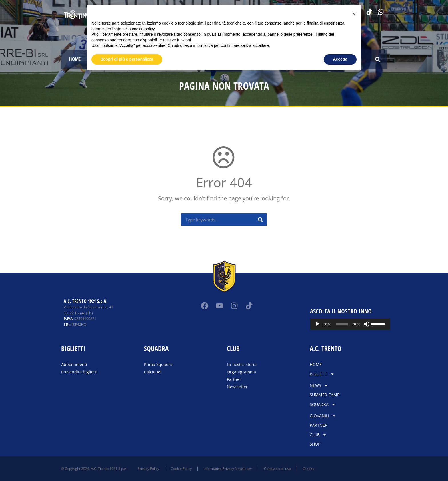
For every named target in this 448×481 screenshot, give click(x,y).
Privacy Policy (148, 469)
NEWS (319, 385)
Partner (234, 379)
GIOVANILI (323, 416)
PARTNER (319, 425)
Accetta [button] (340, 59)
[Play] (317, 324)
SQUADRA (323, 404)
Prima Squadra (158, 364)
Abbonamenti (74, 364)
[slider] (342, 324)
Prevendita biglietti (79, 372)
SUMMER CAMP (325, 395)
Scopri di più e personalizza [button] (127, 59)
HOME (75, 59)
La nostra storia (242, 364)
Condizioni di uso (277, 469)
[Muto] (367, 324)
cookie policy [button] (143, 29)
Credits (308, 469)
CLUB (318, 435)
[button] (378, 59)
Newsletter (237, 387)
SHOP (315, 444)
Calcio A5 (153, 372)
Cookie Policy (181, 469)
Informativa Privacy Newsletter (228, 469)
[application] (350, 324)
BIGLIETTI (322, 374)
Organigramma (241, 372)
